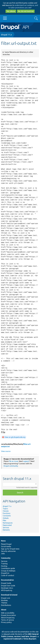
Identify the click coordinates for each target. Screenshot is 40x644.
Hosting (4, 566)
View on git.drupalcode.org (15, 437)
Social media (6, 546)
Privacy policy (6, 622)
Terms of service (7, 620)
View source (6, 451)
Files (4, 520)
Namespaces (8, 523)
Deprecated (7, 525)
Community (6, 558)
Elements (6, 530)
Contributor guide (8, 568)
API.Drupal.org (7, 590)
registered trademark (12, 639)
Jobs (3, 554)
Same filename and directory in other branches (18, 53)
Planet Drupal (6, 544)
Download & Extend (9, 595)
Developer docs (7, 588)
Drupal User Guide (8, 586)
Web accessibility (8, 613)
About (4, 610)
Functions (7, 513)
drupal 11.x (6, 35)
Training (4, 564)
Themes (4, 603)
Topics (5, 509)
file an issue (13, 461)
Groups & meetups (8, 571)
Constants (7, 516)
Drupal (33, 636)
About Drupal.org (8, 618)
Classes (6, 511)
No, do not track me (26, 11)
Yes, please (11, 11)
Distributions (6, 605)
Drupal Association (8, 615)
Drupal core (6, 598)
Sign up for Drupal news (10, 549)
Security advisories (8, 551)
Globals (6, 518)
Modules (4, 600)
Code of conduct (8, 575)
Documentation (7, 580)
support (26, 461)
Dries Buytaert (30, 639)
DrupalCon (5, 573)
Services (6, 528)
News (3, 541)
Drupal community (11, 466)
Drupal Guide (6, 583)
